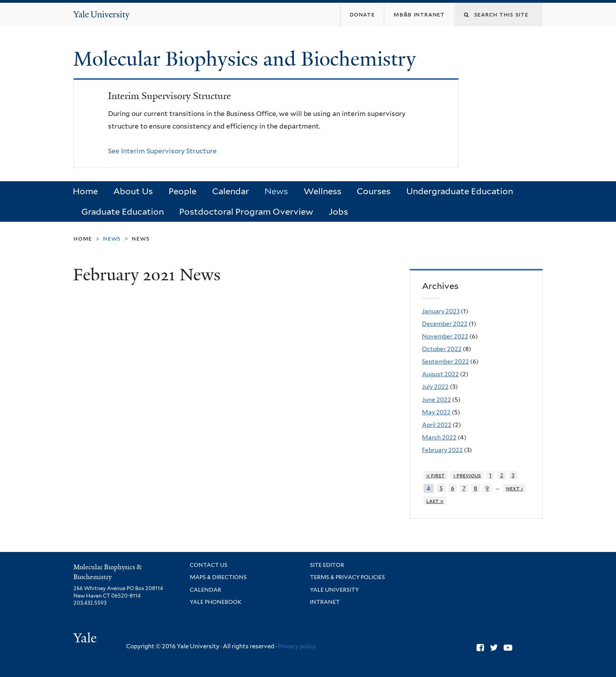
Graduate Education (123, 212)
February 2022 (442, 450)
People (182, 191)
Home (85, 191)
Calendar (231, 191)
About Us (133, 191)
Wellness (323, 191)
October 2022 (442, 349)
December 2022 (445, 324)
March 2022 (439, 437)
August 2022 (440, 374)
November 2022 (445, 336)
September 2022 (445, 361)
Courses (374, 191)
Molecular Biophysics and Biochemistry (247, 59)
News (276, 191)
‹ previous (467, 475)
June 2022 (436, 400)
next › (515, 488)
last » (435, 501)
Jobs (338, 212)
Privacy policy (297, 646)
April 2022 (437, 425)
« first (436, 475)
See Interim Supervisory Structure (162, 151)
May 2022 (436, 412)
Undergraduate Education (460, 191)
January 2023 (441, 311)
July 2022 (435, 387)
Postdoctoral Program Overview (246, 212)
